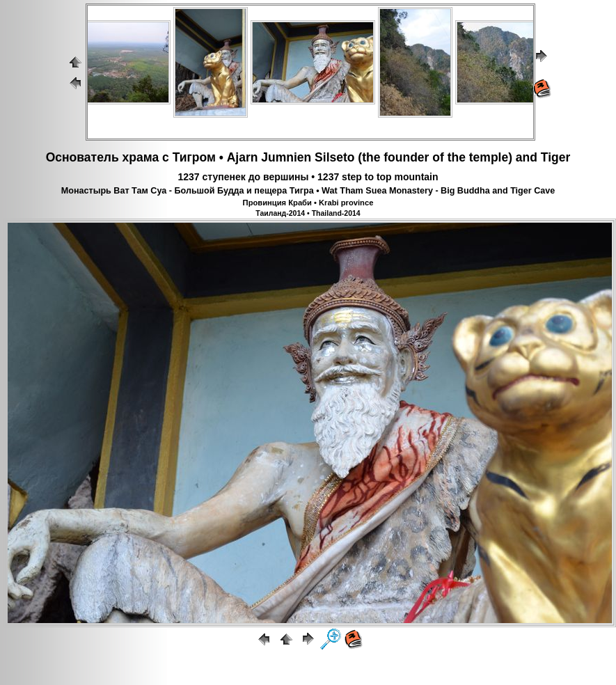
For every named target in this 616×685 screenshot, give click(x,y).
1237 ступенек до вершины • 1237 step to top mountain (308, 177)
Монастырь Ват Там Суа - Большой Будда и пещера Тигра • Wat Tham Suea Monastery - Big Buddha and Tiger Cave (308, 191)
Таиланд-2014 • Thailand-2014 (308, 213)
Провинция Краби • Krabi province (308, 203)
